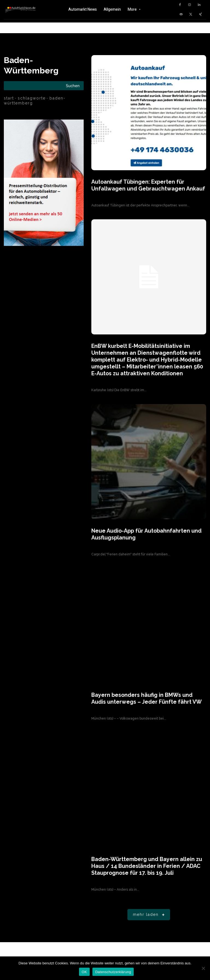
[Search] (73, 86)
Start (9, 98)
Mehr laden (150, 903)
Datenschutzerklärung (113, 972)
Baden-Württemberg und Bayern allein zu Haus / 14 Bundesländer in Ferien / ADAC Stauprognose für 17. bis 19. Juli (146, 856)
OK (84, 972)
